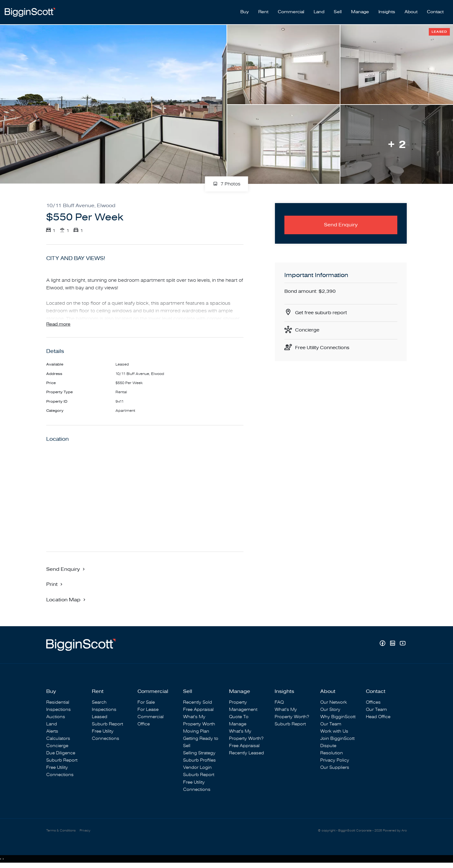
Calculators (58, 739)
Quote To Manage (239, 720)
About (411, 10)
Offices (373, 702)
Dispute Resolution (332, 750)
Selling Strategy (199, 753)
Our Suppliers (335, 768)
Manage (360, 10)
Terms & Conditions (63, 831)
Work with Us (334, 732)
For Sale (146, 702)
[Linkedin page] (393, 644)
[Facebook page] (383, 644)
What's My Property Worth (199, 720)
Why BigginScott (338, 717)
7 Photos (227, 180)
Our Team (331, 724)
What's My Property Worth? (246, 735)
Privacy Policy (335, 760)
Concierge (308, 327)
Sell (338, 10)
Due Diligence (61, 753)
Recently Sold (198, 702)
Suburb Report (62, 760)
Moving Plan (196, 732)
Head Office (378, 717)
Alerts (52, 732)
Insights (387, 10)
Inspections (59, 709)
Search (99, 702)
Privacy (89, 831)
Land (319, 10)
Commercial (291, 10)
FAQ (279, 702)
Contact (435, 10)
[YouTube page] (403, 644)
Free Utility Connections (324, 345)
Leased (100, 717)
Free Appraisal (198, 709)
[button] (55, 584)
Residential (58, 702)
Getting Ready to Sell (201, 742)
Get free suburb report (323, 309)
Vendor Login (197, 768)
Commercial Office (151, 720)
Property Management (243, 706)
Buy (245, 10)
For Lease (148, 709)
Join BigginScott (337, 739)
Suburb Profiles (199, 760)
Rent (263, 10)
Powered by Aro (393, 831)
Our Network (334, 702)
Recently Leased (246, 753)
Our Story (330, 709)
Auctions (56, 717)
